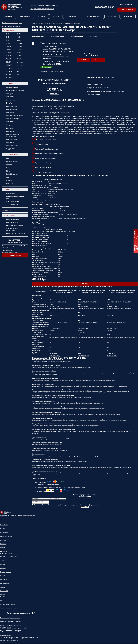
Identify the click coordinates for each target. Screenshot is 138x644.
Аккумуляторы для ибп (8, 605)
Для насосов (11, 131)
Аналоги (93, 37)
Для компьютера (12, 100)
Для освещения (12, 109)
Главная (9, 16)
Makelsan (10, 180)
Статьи (2, 548)
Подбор (3, 565)
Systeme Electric (12, 162)
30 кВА (19, 53)
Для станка (10, 122)
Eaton (8, 168)
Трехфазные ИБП (13, 205)
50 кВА (19, 56)
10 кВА (19, 43)
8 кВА (8, 43)
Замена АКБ (4, 591)
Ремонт (3, 595)
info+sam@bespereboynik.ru (47, 6)
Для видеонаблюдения (15, 116)
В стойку (9, 103)
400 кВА (9, 75)
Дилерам (112, 16)
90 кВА (9, 62)
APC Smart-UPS (49, 23)
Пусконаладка (5, 580)
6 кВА (19, 40)
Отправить (85, 507)
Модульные (10, 149)
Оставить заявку (55, 356)
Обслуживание (5, 584)
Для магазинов (12, 139)
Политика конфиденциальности (10, 619)
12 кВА (19, 46)
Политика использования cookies (11, 626)
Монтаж (3, 576)
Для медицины (12, 106)
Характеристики (57, 37)
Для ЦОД (10, 94)
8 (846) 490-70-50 (105, 7)
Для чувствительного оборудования (14, 135)
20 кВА (9, 53)
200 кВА (20, 68)
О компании (25, 16)
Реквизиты (4, 552)
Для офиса (10, 142)
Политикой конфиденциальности (90, 506)
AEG (8, 159)
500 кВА (20, 75)
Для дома (10, 125)
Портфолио (72, 16)
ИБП (2, 601)
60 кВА (9, 59)
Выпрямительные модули (15, 234)
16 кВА (19, 50)
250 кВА (9, 71)
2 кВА (19, 34)
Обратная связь (127, 5)
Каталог (42, 16)
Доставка (3, 569)
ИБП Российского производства (12, 23)
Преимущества (77, 37)
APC (8, 177)
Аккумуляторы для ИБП (15, 225)
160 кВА (9, 68)
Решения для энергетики (15, 91)
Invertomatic (10, 184)
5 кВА (8, 40)
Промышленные (12, 87)
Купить (84, 60)
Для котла (10, 128)
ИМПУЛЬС (10, 165)
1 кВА (8, 34)
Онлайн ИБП (11, 193)
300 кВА (20, 71)
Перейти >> (54, 94)
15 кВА (9, 50)
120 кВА (9, 65)
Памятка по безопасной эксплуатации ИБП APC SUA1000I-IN (52, 113)
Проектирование (6, 572)
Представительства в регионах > (42, 9)
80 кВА (19, 59)
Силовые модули (12, 219)
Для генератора (12, 146)
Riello (8, 171)
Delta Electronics (12, 174)
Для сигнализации (13, 119)
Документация (38, 37)
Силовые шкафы (12, 222)
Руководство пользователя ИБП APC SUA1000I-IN (48, 109)
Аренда (3, 588)
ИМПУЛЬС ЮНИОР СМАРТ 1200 (101, 78)
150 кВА (20, 65)
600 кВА (9, 78)
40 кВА (9, 56)
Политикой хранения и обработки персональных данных (60, 506)
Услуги (56, 16)
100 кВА (20, 62)
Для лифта (10, 112)
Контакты (128, 16)
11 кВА (9, 46)
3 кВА (8, 37)
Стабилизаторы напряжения (12, 229)
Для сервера (11, 97)
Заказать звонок (126, 10)
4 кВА (19, 37)
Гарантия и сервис (92, 16)
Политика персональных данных (11, 622)
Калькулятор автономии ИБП (16, 241)
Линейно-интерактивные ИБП (15, 197)
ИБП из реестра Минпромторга (11, 26)
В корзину (98, 60)
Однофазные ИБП (13, 201)
